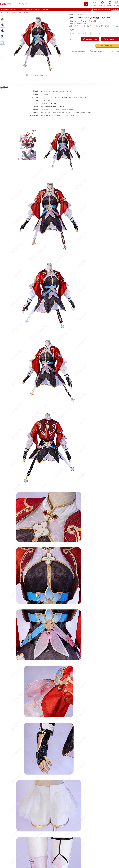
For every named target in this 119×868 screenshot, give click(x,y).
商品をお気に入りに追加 (77, 51)
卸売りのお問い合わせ (107, 46)
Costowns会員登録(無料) (102, 9)
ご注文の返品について (82, 24)
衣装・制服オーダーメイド (9, 9)
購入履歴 (117, 4)
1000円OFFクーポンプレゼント (30, 9)
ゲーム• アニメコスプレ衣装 (8, 13)
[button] (2, 15)
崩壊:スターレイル (23, 13)
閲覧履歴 (110, 4)
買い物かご (94, 4)
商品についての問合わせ (97, 51)
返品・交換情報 (114, 51)
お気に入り (102, 4)
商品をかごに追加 (90, 39)
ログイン (115, 9)
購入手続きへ (110, 39)
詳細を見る (115, 26)
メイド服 (46, 9)
